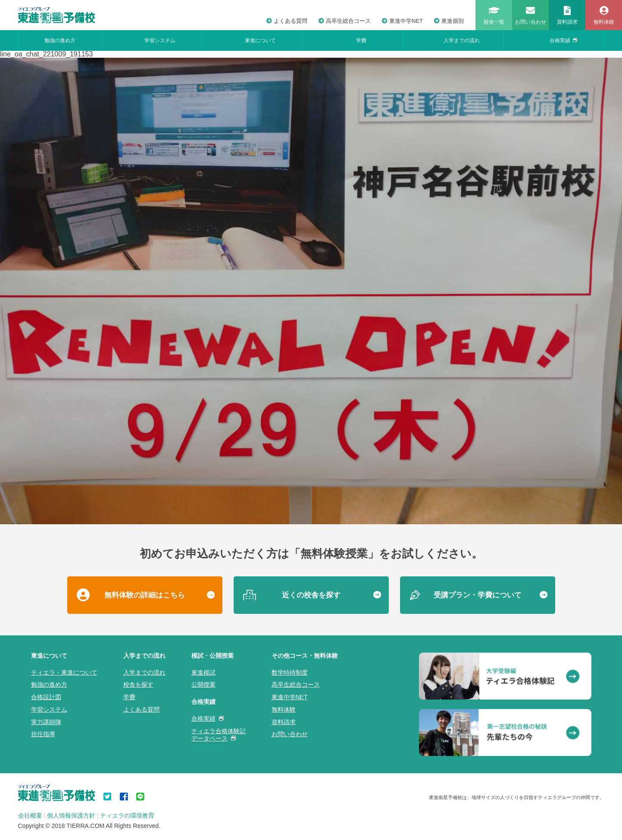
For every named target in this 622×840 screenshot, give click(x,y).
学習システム (160, 40)
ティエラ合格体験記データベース (219, 735)
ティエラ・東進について (64, 672)
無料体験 (284, 709)
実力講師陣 (46, 722)
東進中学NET (402, 21)
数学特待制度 (290, 672)
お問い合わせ (290, 734)
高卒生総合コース (345, 21)
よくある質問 (287, 21)
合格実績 (563, 40)
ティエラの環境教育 (127, 815)
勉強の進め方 (60, 40)
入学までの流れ (462, 40)
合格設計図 (46, 697)
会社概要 (30, 815)
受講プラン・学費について (478, 595)
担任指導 (43, 734)
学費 (361, 40)
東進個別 (449, 21)
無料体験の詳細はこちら (145, 595)
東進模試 (203, 672)
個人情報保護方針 (71, 815)
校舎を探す (138, 684)
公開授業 (203, 684)
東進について (260, 40)
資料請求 (284, 722)
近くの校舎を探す (311, 595)
